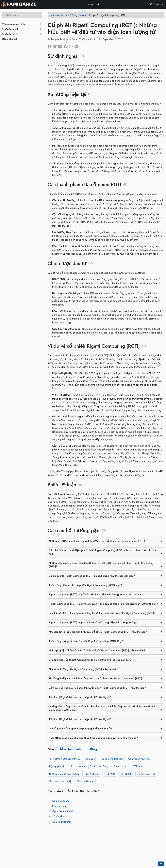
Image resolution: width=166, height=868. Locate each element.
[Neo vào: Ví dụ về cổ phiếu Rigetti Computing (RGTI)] (144, 346)
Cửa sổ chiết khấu (62, 822)
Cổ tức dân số (60, 817)
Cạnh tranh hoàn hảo (140, 759)
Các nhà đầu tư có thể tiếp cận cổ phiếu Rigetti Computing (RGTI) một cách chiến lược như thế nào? (103, 552)
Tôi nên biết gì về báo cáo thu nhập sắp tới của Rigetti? (80, 697)
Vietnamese (157, 4)
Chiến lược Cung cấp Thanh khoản (109, 766)
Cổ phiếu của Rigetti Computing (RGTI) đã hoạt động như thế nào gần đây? (92, 576)
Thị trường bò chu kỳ (60, 781)
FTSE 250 (110, 774)
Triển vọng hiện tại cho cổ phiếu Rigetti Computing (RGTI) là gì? (85, 585)
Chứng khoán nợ (146, 774)
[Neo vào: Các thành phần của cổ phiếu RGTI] (125, 185)
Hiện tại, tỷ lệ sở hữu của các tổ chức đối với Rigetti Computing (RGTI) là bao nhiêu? (97, 650)
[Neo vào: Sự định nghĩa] (82, 56)
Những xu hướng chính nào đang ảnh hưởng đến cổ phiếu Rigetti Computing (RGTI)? (98, 541)
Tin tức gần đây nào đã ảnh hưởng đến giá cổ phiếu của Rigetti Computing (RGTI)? (96, 678)
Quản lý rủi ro (10, 34)
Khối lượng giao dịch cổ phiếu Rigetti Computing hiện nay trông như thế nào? (93, 738)
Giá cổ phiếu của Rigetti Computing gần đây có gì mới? (81, 729)
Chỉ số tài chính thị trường (77, 749)
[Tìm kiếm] (22, 15)
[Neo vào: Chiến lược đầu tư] (91, 263)
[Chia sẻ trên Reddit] (66, 46)
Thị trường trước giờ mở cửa (65, 759)
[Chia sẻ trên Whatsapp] (72, 46)
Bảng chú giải (10, 39)
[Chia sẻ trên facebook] (50, 46)
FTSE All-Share (92, 774)
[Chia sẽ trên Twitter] (56, 46)
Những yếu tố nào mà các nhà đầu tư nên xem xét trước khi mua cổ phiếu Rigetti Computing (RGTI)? (101, 565)
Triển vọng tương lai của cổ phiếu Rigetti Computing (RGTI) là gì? (86, 641)
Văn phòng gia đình (14, 24)
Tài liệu (89, 4)
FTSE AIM (138, 766)
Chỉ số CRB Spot (85, 781)
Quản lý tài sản (11, 29)
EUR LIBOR (126, 774)
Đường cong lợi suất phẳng (64, 774)
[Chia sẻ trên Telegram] (77, 46)
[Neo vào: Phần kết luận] (80, 485)
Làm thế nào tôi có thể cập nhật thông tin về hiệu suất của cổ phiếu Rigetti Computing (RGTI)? (102, 613)
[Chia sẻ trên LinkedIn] (61, 46)
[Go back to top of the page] (161, 864)
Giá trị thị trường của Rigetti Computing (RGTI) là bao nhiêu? (83, 669)
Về (98, 4)
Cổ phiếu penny (61, 801)
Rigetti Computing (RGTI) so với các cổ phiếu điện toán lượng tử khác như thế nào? (96, 594)
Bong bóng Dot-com (112, 759)
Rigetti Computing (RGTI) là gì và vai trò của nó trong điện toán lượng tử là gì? (93, 622)
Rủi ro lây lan (78, 766)
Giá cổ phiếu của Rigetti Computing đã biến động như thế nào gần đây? (90, 660)
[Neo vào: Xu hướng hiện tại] (90, 94)
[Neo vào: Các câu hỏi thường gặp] (104, 531)
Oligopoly (91, 759)
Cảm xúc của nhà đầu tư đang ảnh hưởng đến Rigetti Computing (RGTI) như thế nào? (97, 688)
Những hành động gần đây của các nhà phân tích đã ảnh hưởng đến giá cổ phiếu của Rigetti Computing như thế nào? (102, 708)
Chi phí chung (60, 806)
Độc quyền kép (57, 766)
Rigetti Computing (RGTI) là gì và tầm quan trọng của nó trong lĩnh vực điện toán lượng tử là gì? (103, 604)
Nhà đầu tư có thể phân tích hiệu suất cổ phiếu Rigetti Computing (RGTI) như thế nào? (98, 632)
